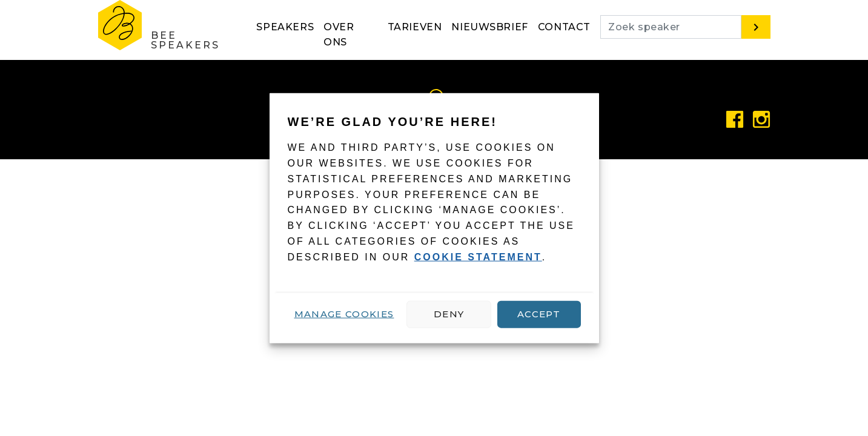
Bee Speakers (185, 40)
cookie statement (478, 257)
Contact (564, 27)
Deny (449, 314)
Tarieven (415, 27)
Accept (539, 314)
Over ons (339, 35)
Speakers (285, 27)
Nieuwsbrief (490, 27)
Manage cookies (344, 314)
